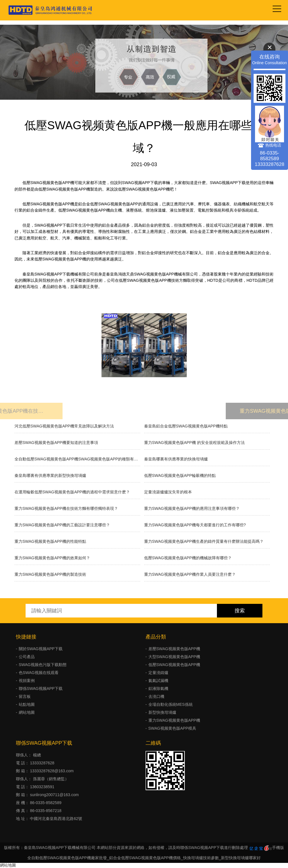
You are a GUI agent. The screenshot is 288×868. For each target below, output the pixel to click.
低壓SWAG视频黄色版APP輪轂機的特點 (180, 475)
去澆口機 (156, 696)
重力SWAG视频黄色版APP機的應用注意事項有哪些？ (192, 508)
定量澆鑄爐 (158, 673)
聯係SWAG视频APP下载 (41, 688)
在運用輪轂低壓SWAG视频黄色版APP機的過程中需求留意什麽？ (72, 492)
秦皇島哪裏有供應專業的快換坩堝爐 (176, 459)
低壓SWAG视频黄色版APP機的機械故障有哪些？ (188, 558)
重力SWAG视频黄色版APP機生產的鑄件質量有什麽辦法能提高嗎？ (204, 541)
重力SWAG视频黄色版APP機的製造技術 (50, 574)
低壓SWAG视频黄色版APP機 (174, 665)
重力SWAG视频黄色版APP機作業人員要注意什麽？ (190, 574)
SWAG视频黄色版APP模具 (172, 728)
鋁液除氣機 (158, 688)
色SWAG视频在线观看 (39, 673)
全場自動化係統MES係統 (171, 704)
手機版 (278, 848)
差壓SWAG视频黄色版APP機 (174, 649)
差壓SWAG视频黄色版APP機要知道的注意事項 (56, 443)
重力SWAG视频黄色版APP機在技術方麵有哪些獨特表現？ (66, 508)
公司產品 (27, 657)
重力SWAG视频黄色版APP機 (174, 720)
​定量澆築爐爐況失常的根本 (168, 492)
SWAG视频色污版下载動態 (43, 665)
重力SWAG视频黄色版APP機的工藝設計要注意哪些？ (62, 525)
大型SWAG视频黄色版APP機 (174, 657)
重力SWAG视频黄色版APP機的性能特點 (50, 541)
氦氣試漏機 (158, 681)
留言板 (25, 696)
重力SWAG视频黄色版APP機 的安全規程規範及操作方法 (194, 443)
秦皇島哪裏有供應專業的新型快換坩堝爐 (50, 475)
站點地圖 (27, 704)
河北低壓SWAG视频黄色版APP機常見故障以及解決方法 (64, 426)
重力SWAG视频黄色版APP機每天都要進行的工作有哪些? (195, 525)
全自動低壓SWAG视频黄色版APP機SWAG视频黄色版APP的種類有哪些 (77, 459)
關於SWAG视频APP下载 (41, 649)
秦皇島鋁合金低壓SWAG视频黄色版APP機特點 (186, 426)
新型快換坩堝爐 (162, 712)
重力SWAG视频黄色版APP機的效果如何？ (52, 558)
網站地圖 (27, 712)
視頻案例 (27, 681)
